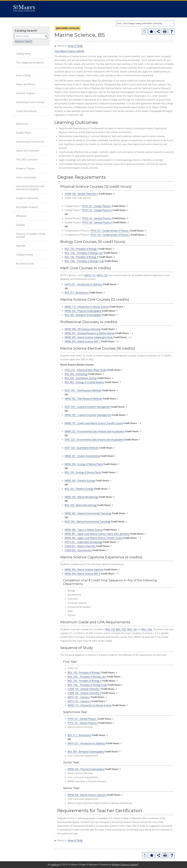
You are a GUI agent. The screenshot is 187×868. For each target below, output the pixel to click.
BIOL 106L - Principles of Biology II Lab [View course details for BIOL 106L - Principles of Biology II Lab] (84, 261)
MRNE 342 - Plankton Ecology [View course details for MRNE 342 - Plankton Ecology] (80, 481)
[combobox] (145, 23)
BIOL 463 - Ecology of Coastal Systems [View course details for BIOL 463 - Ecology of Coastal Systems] (84, 382)
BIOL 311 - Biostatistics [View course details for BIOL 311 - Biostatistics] (76, 293)
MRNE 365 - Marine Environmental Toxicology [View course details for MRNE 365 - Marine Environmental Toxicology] (88, 513)
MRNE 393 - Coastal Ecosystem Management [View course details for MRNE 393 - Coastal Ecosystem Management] (88, 415)
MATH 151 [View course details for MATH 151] (90, 275)
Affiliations (21, 216)
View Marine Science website (69, 51)
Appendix (21, 246)
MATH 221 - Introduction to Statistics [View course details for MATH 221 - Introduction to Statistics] (83, 284)
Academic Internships (27, 198)
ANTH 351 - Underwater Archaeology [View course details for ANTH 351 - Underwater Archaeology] (83, 542)
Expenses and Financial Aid (30, 142)
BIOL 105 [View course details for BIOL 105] (110, 629)
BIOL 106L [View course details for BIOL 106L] (147, 629)
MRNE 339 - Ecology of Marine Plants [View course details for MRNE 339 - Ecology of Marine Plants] (84, 464)
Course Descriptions (26, 111)
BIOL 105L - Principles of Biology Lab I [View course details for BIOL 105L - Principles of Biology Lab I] (84, 253)
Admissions (22, 124)
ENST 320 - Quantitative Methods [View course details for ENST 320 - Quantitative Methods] (82, 448)
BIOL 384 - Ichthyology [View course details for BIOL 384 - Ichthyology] (76, 374)
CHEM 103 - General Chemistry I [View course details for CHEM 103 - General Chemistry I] (84, 689)
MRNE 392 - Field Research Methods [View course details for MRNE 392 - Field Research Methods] (83, 399)
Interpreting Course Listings (30, 102)
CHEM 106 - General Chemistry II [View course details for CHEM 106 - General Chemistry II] (81, 194)
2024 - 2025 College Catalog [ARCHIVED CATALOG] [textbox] (140, 23)
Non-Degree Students (27, 207)
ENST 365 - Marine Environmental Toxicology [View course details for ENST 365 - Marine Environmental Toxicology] (88, 522)
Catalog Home (23, 54)
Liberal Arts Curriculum (28, 151)
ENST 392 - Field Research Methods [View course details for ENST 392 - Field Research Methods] (83, 390)
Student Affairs (24, 133)
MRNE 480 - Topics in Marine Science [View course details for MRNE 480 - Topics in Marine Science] (84, 530)
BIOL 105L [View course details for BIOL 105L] (121, 629)
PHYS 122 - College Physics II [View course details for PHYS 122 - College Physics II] (97, 210)
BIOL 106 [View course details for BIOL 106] (132, 629)
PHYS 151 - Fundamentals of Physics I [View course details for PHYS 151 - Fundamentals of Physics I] (110, 231)
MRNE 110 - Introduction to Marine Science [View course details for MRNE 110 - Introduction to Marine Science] (87, 307)
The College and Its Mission (30, 63)
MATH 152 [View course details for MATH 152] (102, 275)
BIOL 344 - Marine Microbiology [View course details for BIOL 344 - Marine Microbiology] (81, 505)
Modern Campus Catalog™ (125, 865)
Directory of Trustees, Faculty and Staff (31, 235)
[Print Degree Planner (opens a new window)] (145, 31)
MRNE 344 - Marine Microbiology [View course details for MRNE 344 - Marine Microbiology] (81, 497)
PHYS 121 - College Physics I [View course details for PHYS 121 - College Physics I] (96, 206)
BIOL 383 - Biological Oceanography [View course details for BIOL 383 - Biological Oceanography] (83, 315)
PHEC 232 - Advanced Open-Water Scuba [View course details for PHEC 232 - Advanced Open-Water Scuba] (86, 370)
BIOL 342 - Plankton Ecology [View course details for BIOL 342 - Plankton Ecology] (79, 489)
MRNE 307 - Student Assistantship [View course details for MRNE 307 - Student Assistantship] (82, 456)
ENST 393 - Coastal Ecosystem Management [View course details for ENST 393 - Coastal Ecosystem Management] (88, 407)
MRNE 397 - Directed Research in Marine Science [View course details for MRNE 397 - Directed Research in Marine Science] (90, 333)
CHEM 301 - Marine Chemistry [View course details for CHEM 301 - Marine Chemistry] (80, 546)
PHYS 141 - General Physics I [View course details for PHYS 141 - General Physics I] (97, 218)
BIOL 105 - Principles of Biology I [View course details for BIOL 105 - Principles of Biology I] (81, 249)
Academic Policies (25, 168)
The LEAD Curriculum (27, 160)
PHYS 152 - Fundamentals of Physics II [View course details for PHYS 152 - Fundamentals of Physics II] (110, 235)
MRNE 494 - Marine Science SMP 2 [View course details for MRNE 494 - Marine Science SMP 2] (82, 574)
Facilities (20, 225)
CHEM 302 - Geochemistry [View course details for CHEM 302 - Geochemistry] (78, 550)
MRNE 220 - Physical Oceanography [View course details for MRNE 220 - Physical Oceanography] (83, 311)
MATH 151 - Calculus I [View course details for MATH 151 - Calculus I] (79, 697)
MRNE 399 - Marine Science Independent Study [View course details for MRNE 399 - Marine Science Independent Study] (89, 337)
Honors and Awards (26, 177)
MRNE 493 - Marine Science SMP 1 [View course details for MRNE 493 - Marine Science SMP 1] (82, 341)
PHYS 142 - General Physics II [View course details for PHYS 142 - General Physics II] (97, 222)
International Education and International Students (30, 188)
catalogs (55, 865)
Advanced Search (24, 41)
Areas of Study (23, 75)
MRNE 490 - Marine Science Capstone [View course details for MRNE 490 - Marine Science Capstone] (84, 570)
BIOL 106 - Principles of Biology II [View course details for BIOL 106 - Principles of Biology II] (81, 257)
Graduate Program (25, 93)
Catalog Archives (25, 255)
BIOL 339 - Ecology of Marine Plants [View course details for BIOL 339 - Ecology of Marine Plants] (83, 472)
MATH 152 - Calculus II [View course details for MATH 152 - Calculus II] (79, 701)
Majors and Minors (25, 84)
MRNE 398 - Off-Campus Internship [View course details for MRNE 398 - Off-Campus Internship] (83, 329)
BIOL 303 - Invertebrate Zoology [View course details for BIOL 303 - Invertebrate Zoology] (81, 378)
